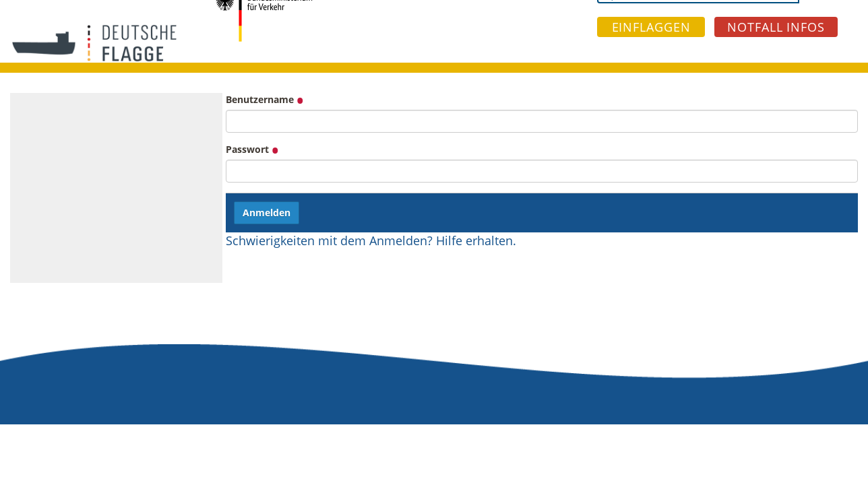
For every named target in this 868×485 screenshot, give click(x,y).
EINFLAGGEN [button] (651, 27)
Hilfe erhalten (474, 240)
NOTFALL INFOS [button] (776, 27)
